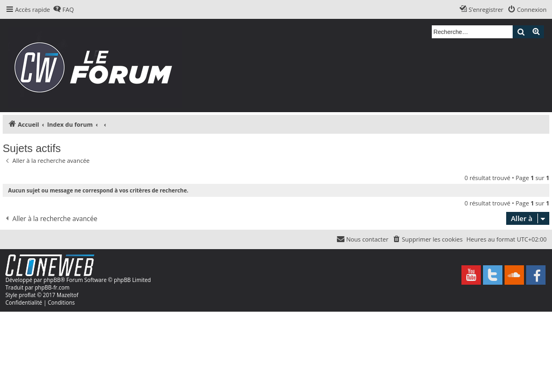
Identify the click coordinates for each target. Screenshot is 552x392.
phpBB (52, 280)
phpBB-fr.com (52, 287)
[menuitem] (63, 10)
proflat (27, 295)
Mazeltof (67, 295)
